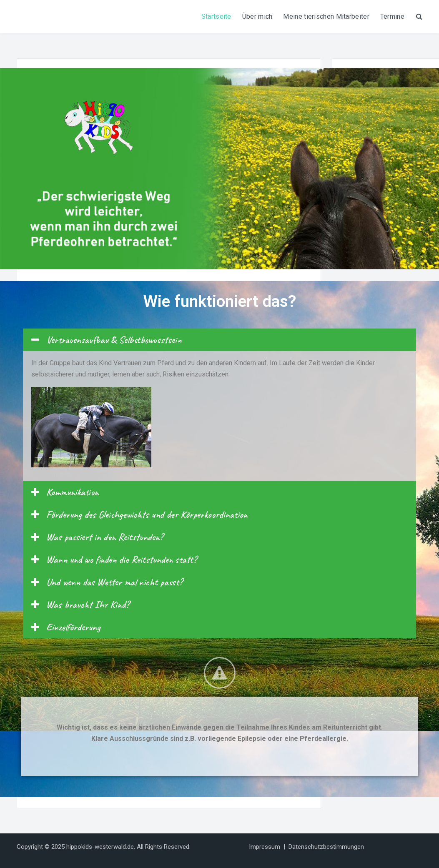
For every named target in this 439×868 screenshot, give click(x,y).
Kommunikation (72, 492)
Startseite (216, 16)
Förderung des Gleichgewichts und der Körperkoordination (147, 514)
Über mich (257, 16)
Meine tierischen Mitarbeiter (326, 16)
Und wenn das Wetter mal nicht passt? (114, 582)
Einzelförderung (73, 627)
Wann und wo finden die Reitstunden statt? (122, 559)
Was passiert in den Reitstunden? (105, 537)
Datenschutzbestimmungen (326, 847)
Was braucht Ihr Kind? (88, 605)
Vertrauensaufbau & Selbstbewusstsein (114, 340)
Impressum (265, 847)
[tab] (219, 340)
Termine (392, 16)
